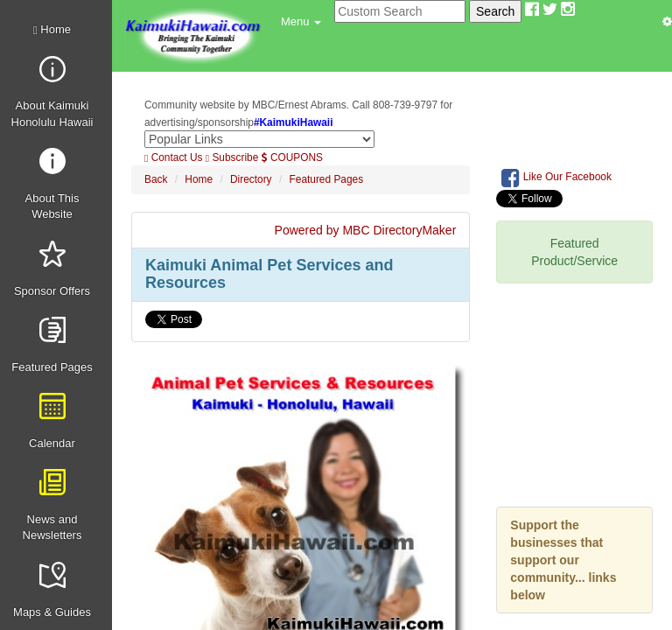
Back (156, 179)
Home (52, 29)
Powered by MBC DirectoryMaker (366, 230)
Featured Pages (327, 179)
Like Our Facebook (556, 178)
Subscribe (232, 157)
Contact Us (173, 157)
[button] (301, 22)
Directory (251, 179)
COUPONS (292, 157)
